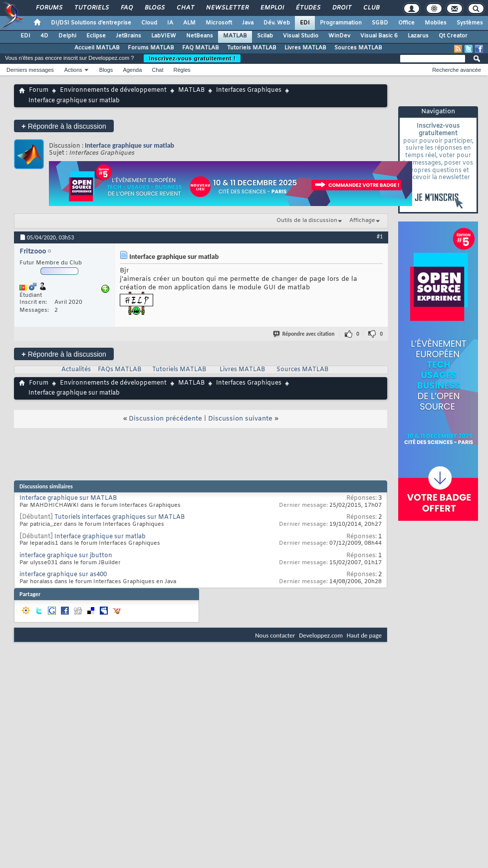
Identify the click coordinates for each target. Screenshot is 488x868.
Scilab (265, 36)
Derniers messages (30, 70)
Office (406, 23)
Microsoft (219, 23)
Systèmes (470, 23)
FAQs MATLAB (120, 370)
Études (308, 8)
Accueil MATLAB (97, 48)
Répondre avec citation (304, 334)
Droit (341, 8)
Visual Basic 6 (379, 36)
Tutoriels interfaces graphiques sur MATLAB (120, 517)
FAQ (126, 8)
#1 (380, 236)
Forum (39, 90)
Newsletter (227, 8)
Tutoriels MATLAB (252, 48)
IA (170, 23)
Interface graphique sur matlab (129, 145)
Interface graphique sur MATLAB (68, 498)
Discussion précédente (165, 419)
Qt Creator (453, 36)
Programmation (341, 23)
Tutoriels (91, 8)
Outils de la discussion (307, 220)
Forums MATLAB (151, 48)
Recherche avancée (457, 70)
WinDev (339, 36)
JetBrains (128, 36)
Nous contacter (275, 635)
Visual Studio (301, 36)
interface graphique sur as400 (63, 575)
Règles (182, 70)
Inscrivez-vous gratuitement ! (192, 58)
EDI (305, 23)
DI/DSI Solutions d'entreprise (91, 23)
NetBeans (200, 36)
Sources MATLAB (358, 48)
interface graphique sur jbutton (66, 556)
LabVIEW (164, 36)
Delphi (67, 36)
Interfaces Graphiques (249, 90)
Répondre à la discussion (64, 126)
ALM (189, 23)
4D (44, 36)
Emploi (272, 8)
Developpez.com (321, 635)
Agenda (132, 70)
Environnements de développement (113, 90)
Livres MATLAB (305, 48)
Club (371, 8)
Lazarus (418, 36)
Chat (185, 8)
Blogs (154, 8)
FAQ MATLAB (201, 48)
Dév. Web (277, 23)
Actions (73, 70)
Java (248, 23)
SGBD (380, 23)
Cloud (149, 23)
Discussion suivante (240, 419)
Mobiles (436, 23)
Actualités (76, 370)
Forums (49, 8)
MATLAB (235, 36)
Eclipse (96, 36)
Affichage (362, 220)
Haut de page (364, 635)
